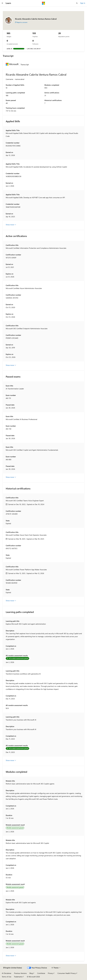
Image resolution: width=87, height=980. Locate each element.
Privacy (50, 973)
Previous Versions (20, 973)
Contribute (41, 973)
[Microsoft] (43, 3)
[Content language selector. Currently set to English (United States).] (13, 968)
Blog (31, 973)
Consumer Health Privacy (67, 973)
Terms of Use (7, 977)
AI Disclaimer (7, 973)
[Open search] (77, 3)
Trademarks (18, 977)
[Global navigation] (2, 3)
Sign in (83, 3)
